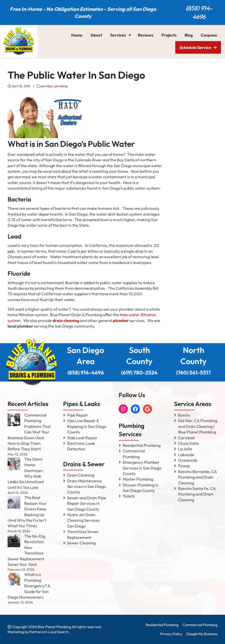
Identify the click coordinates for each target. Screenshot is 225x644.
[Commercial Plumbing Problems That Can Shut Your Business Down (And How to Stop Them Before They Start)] (14, 420)
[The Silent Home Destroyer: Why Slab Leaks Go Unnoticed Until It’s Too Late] (14, 464)
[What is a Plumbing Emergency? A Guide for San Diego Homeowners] (14, 579)
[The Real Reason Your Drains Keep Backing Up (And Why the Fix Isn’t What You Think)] (14, 502)
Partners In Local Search (49, 632)
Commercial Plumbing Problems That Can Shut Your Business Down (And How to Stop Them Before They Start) (29, 432)
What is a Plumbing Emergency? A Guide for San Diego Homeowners (29, 586)
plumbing (61, 86)
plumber (47, 86)
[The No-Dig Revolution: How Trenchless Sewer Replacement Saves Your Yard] (14, 541)
